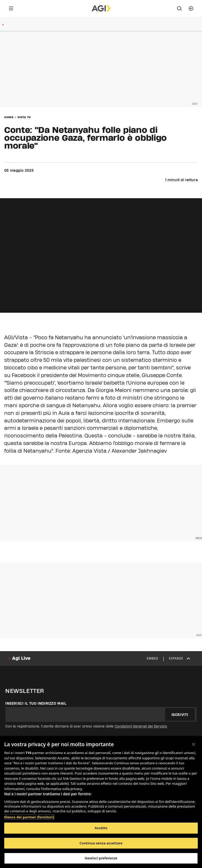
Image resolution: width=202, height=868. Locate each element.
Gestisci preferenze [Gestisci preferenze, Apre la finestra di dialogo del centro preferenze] (101, 858)
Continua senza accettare (101, 843)
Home (9, 117)
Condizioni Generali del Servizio (141, 726)
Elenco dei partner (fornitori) (29, 817)
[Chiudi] (194, 744)
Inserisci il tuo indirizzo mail (36, 703)
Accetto (101, 828)
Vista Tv (24, 117)
